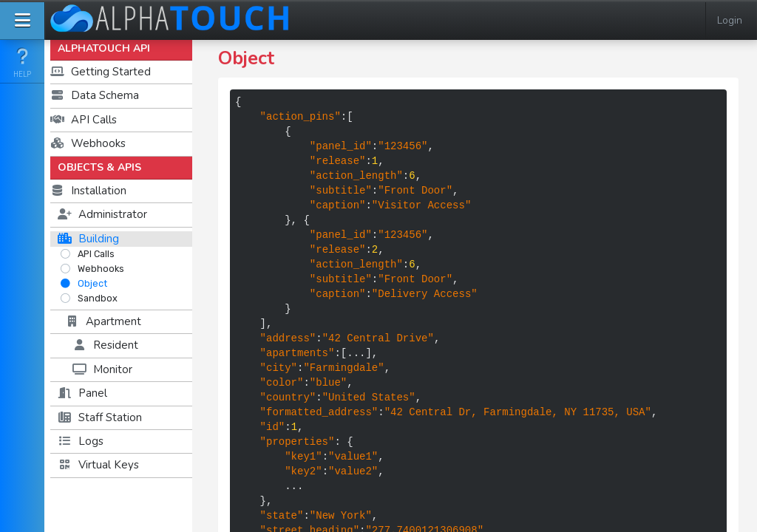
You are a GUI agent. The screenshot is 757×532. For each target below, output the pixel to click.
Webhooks (88, 143)
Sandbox (89, 298)
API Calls (84, 120)
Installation (88, 191)
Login (730, 20)
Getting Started (101, 72)
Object (84, 283)
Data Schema (95, 95)
